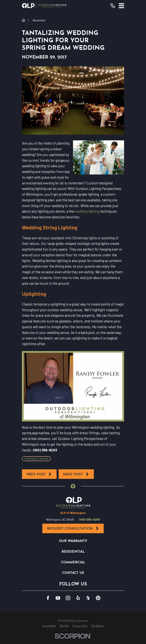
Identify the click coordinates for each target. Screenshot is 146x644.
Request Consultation (73, 528)
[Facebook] (48, 598)
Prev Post (39, 474)
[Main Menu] (121, 6)
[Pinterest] (98, 598)
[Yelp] (78, 598)
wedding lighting (87, 211)
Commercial (73, 562)
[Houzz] (88, 598)
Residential (73, 552)
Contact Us (73, 573)
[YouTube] (58, 598)
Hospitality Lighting (36, 459)
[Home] (44, 6)
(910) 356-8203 (89, 519)
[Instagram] (68, 598)
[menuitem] (49, 626)
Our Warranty (73, 541)
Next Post (76, 474)
